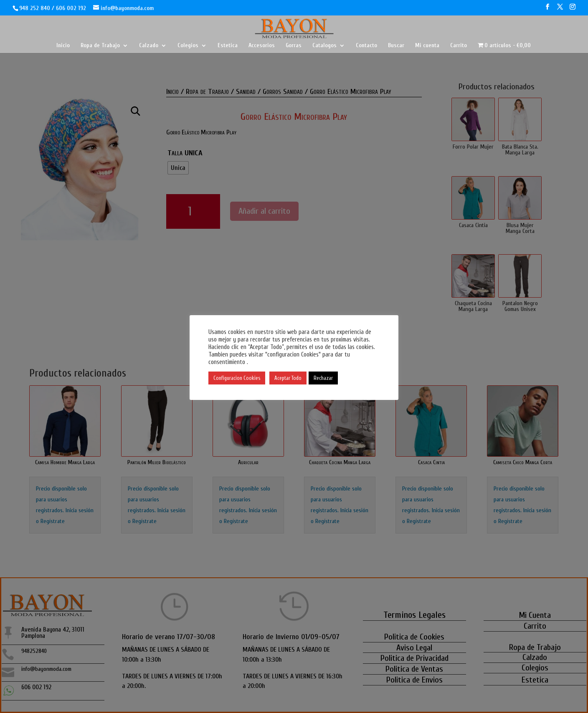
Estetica (228, 46)
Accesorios (262, 46)
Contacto (366, 46)
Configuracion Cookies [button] (237, 378)
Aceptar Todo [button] (288, 378)
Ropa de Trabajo (100, 46)
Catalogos (324, 46)
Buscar (396, 46)
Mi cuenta (427, 46)
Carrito (459, 46)
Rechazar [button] (323, 378)
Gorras (294, 46)
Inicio (63, 46)
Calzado (149, 46)
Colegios (188, 46)
